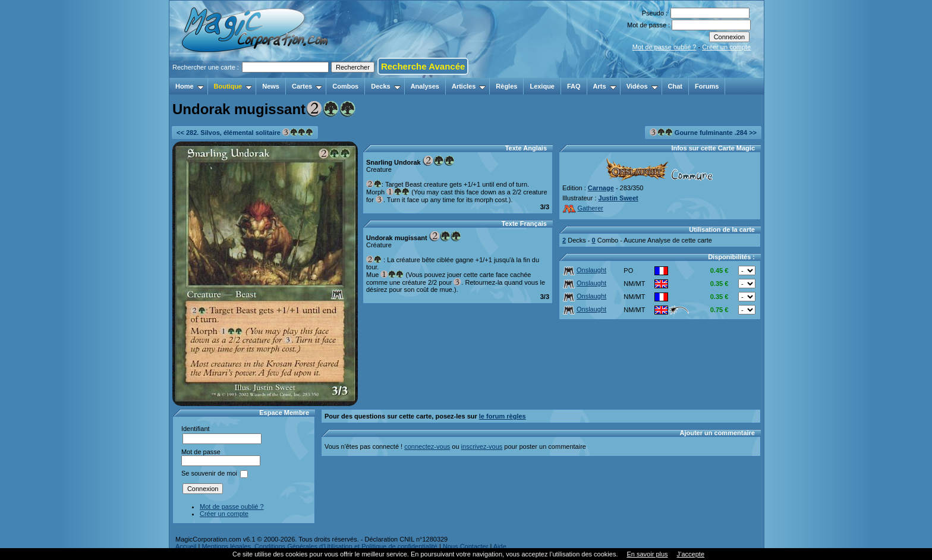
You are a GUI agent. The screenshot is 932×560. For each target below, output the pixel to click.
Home (190, 86)
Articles (469, 86)
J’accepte (691, 554)
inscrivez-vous (482, 446)
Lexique (542, 86)
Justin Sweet (618, 198)
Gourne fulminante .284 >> (703, 132)
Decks (385, 86)
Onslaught (585, 270)
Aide (500, 546)
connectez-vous (427, 446)
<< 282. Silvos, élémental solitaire (245, 132)
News (271, 86)
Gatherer (583, 208)
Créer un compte (726, 47)
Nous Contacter (465, 546)
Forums (707, 86)
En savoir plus (647, 554)
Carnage (601, 188)
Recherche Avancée (423, 66)
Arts (605, 86)
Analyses (425, 86)
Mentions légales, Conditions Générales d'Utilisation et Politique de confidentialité (319, 546)
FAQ (574, 86)
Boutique (233, 86)
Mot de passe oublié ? (665, 47)
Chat (675, 86)
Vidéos (642, 86)
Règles (506, 86)
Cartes (307, 86)
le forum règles (503, 416)
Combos (345, 86)
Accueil (186, 546)
